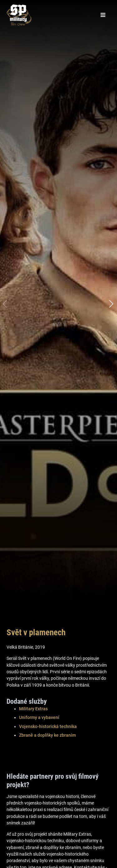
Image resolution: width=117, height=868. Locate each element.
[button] (112, 304)
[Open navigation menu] (103, 15)
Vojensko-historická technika (48, 726)
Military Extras (33, 709)
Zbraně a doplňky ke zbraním (47, 735)
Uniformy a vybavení (39, 717)
